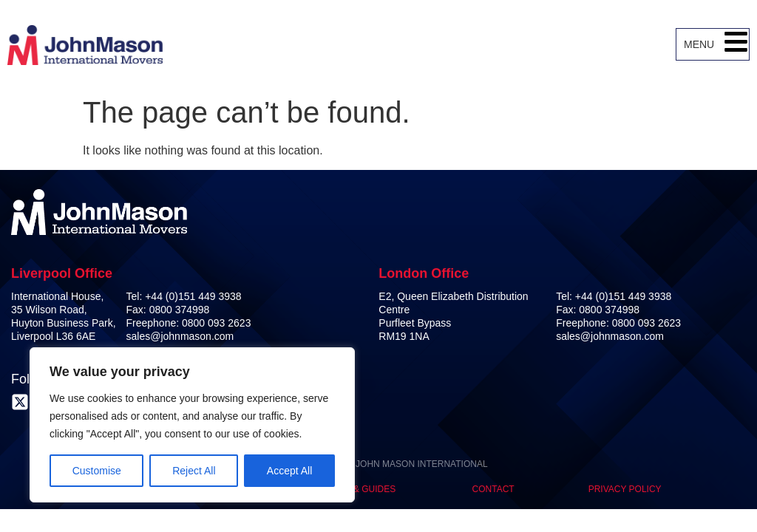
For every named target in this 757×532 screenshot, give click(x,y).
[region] (192, 425)
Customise (97, 471)
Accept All (289, 471)
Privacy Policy (625, 489)
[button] (736, 44)
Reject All (194, 471)
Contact (493, 489)
